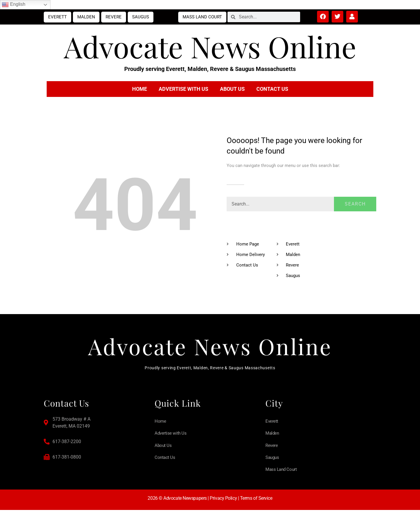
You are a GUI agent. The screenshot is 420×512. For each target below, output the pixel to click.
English (14, 5)
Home (140, 89)
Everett (57, 17)
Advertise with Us (183, 89)
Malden (86, 17)
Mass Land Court (202, 17)
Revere (114, 17)
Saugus (141, 17)
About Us (232, 89)
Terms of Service (256, 500)
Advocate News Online (210, 46)
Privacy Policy (223, 500)
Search (355, 204)
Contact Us (272, 89)
